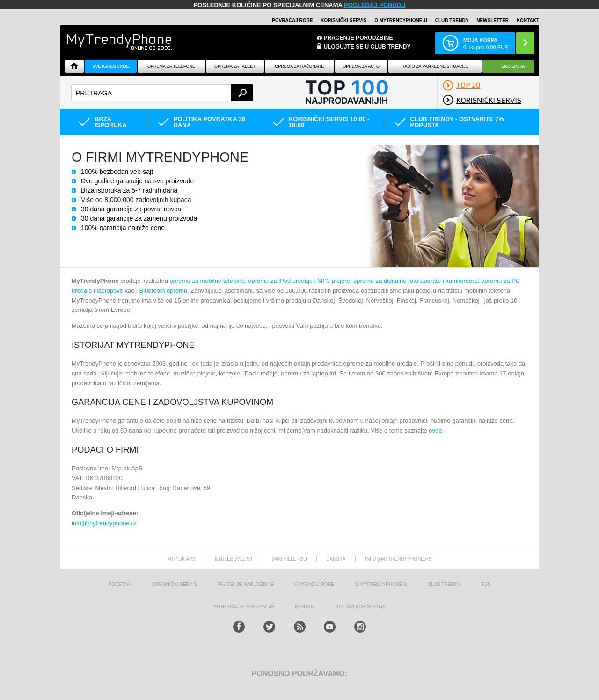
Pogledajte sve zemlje (244, 607)
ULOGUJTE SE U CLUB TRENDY (367, 47)
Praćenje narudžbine (245, 584)
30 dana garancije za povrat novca (131, 209)
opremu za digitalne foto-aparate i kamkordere (416, 281)
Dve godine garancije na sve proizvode (137, 181)
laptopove (110, 291)
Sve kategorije (110, 66)
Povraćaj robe (292, 20)
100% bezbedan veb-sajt (117, 172)
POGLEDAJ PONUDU (375, 5)
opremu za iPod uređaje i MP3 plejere (299, 281)
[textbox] (162, 93)
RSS (486, 584)
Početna (119, 584)
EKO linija (513, 66)
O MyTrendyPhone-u (401, 20)
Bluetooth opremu (164, 291)
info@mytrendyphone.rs (104, 523)
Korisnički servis (343, 20)
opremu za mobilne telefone (207, 281)
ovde (435, 430)
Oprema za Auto (361, 66)
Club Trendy (452, 20)
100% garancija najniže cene (123, 228)
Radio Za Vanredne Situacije (435, 66)
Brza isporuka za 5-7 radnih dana (129, 190)
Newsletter (493, 20)
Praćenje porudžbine (358, 38)
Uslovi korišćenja (361, 607)
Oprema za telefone (171, 66)
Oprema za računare (299, 66)
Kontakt (528, 20)
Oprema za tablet (235, 66)
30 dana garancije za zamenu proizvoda (139, 218)
